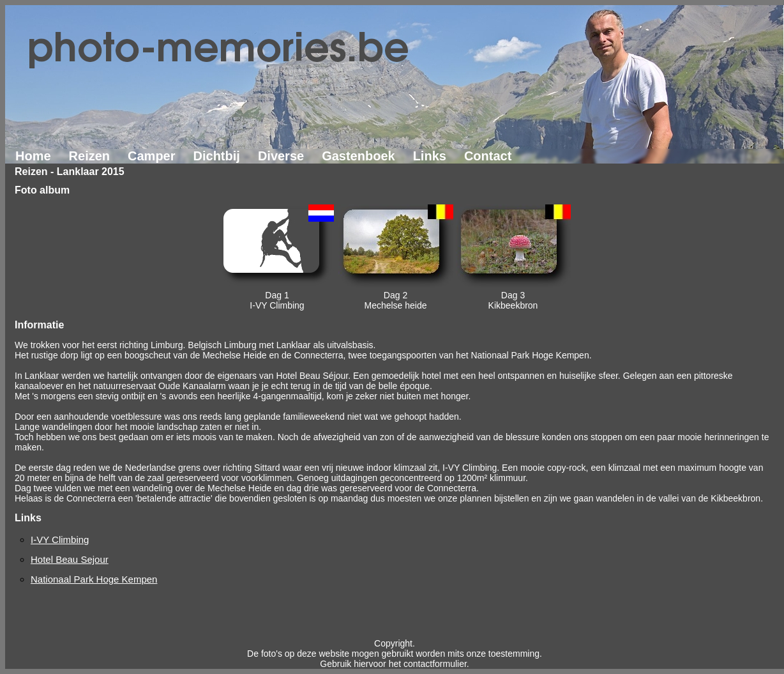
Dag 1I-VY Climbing (277, 300)
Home (33, 156)
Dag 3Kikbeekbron (513, 300)
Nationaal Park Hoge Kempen (94, 579)
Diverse (281, 156)
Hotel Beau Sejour (70, 559)
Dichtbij (217, 156)
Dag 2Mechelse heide (395, 300)
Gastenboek (358, 156)
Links (430, 156)
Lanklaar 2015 (91, 172)
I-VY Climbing (60, 540)
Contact (488, 156)
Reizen (89, 156)
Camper (151, 156)
